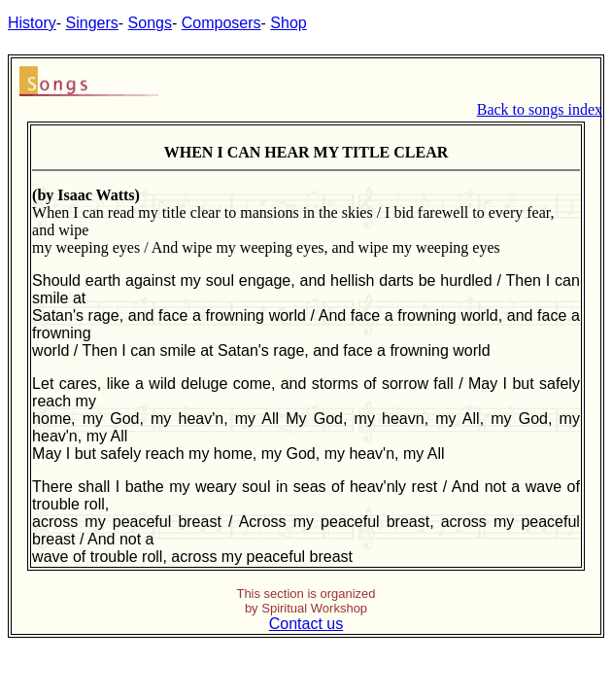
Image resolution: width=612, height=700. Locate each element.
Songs (150, 23)
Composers (221, 23)
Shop (288, 23)
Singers (92, 23)
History (32, 23)
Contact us (306, 624)
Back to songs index (540, 109)
